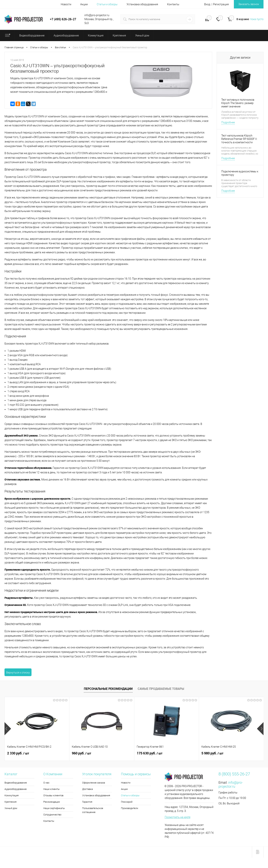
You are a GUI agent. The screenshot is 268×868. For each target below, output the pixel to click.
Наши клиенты (51, 789)
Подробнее (228, 122)
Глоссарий (127, 802)
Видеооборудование (16, 783)
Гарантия (87, 802)
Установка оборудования (142, 4)
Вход (207, 4)
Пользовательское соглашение (93, 810)
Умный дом (11, 808)
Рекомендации (52, 802)
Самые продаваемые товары (161, 689)
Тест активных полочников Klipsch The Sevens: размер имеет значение (238, 103)
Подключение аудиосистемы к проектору (240, 173)
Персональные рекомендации (108, 689)
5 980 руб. (212, 753)
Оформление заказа (94, 783)
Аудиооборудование (16, 789)
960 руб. (81, 753)
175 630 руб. (150, 753)
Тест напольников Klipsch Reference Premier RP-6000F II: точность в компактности (239, 139)
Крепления (11, 802)
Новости (66, 4)
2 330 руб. (18, 753)
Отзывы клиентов (53, 795)
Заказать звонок (249, 4)
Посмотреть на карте (178, 817)
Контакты (173, 4)
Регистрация (221, 4)
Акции (84, 4)
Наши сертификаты (54, 808)
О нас (46, 783)
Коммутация (12, 795)
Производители (129, 808)
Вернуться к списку (18, 673)
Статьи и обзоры (107, 4)
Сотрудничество (52, 815)
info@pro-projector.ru (231, 784)
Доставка (87, 789)
